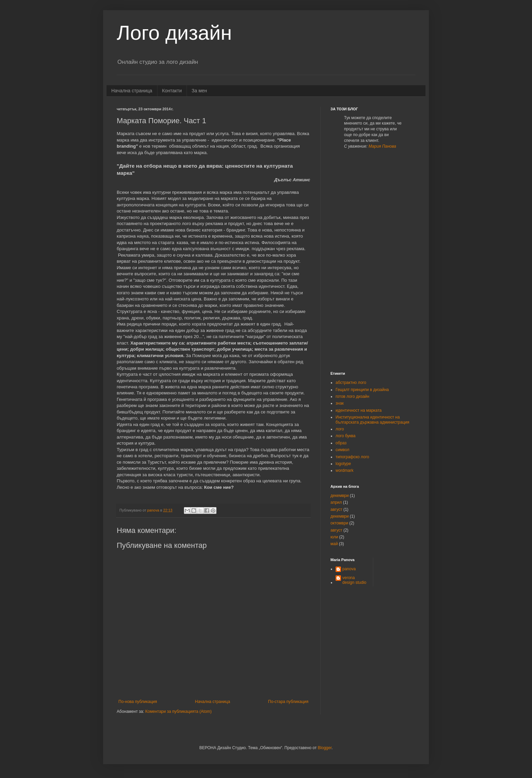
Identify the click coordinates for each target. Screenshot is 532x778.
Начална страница (132, 91)
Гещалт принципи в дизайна (362, 390)
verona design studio (354, 580)
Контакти (172, 91)
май (334, 544)
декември (340, 496)
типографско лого (352, 457)
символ (343, 450)
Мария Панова (382, 146)
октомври (339, 523)
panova (349, 569)
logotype (343, 464)
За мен (199, 91)
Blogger (325, 748)
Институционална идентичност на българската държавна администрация (372, 420)
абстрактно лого (351, 383)
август (336, 510)
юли (334, 537)
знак (340, 403)
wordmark (345, 470)
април (336, 502)
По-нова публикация (138, 702)
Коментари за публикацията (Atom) (178, 711)
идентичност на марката (359, 410)
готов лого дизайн (352, 396)
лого (340, 429)
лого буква (346, 436)
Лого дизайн (174, 33)
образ (341, 443)
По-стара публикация (288, 702)
